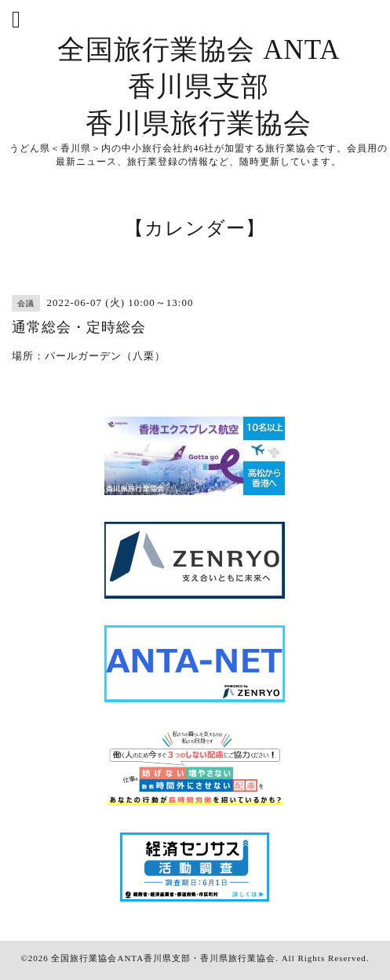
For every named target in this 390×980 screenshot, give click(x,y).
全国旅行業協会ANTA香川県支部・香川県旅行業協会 (163, 958)
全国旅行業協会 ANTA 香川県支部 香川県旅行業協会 (199, 87)
